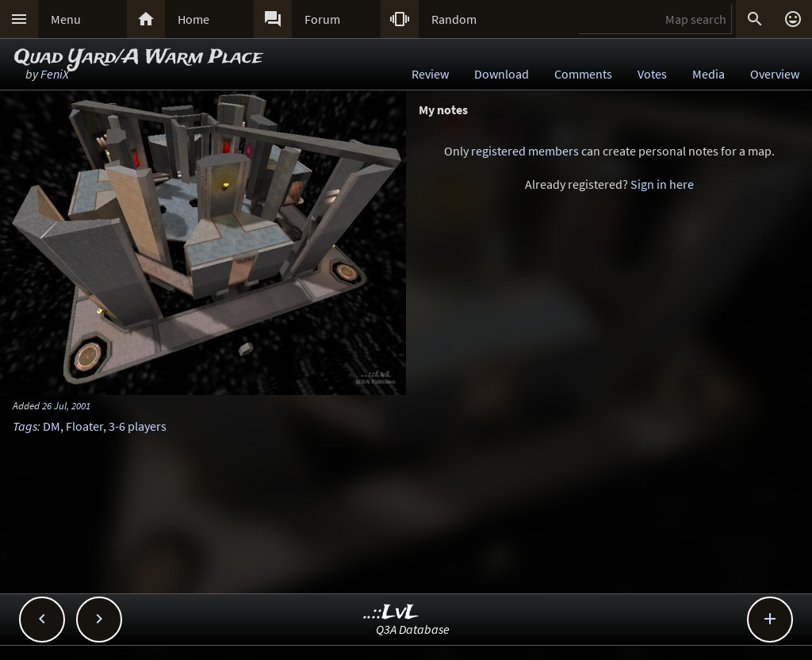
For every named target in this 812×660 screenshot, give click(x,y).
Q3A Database (413, 629)
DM (52, 426)
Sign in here (662, 184)
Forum (322, 19)
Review (430, 74)
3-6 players (138, 426)
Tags (25, 426)
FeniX (55, 74)
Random (454, 19)
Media (709, 74)
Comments (583, 74)
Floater (84, 426)
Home (193, 19)
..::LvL (391, 613)
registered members (525, 151)
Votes (652, 74)
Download (502, 74)
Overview (775, 74)
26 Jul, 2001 (66, 405)
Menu (66, 19)
